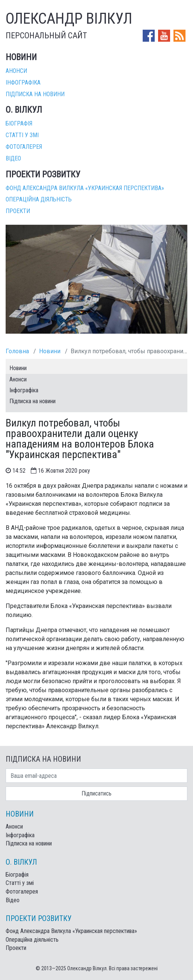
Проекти (18, 211)
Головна (17, 351)
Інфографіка (23, 82)
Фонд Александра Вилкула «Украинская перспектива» (85, 188)
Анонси (16, 71)
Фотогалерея (24, 147)
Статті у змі (22, 135)
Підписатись (96, 793)
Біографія (19, 123)
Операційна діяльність (39, 199)
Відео (13, 158)
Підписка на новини (35, 94)
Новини (50, 351)
